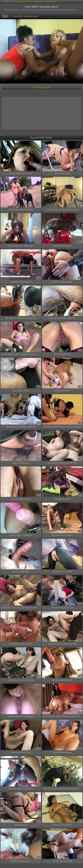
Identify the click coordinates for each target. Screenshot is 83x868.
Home (5, 16)
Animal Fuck (52, 2)
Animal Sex (38, 2)
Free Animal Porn (23, 2)
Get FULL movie (41, 87)
